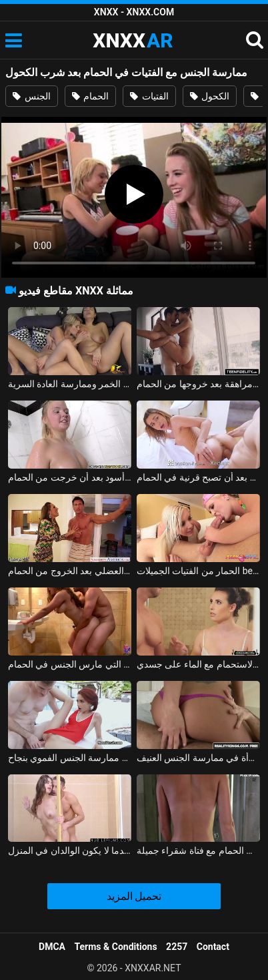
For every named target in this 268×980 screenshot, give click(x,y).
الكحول (210, 96)
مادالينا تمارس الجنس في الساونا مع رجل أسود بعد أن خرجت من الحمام (70, 477)
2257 (177, 947)
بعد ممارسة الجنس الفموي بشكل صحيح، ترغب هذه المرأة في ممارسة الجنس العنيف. (198, 758)
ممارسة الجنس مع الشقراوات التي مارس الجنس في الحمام (70, 664)
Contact (213, 947)
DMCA (52, 947)
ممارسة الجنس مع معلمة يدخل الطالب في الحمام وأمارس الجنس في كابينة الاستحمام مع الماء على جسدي (198, 664)
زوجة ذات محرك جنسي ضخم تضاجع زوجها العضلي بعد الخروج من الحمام (70, 571)
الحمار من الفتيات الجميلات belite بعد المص (198, 571)
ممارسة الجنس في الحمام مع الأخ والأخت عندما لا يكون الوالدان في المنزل (70, 850)
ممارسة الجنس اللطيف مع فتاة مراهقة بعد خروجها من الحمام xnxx (198, 384)
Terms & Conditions (116, 947)
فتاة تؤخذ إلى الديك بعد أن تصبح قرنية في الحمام (198, 477)
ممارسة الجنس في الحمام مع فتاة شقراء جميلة (198, 850)
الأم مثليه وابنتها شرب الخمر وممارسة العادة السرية (70, 384)
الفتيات (149, 96)
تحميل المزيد (134, 896)
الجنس (31, 96)
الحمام (90, 96)
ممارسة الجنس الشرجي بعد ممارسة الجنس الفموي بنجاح (70, 758)
